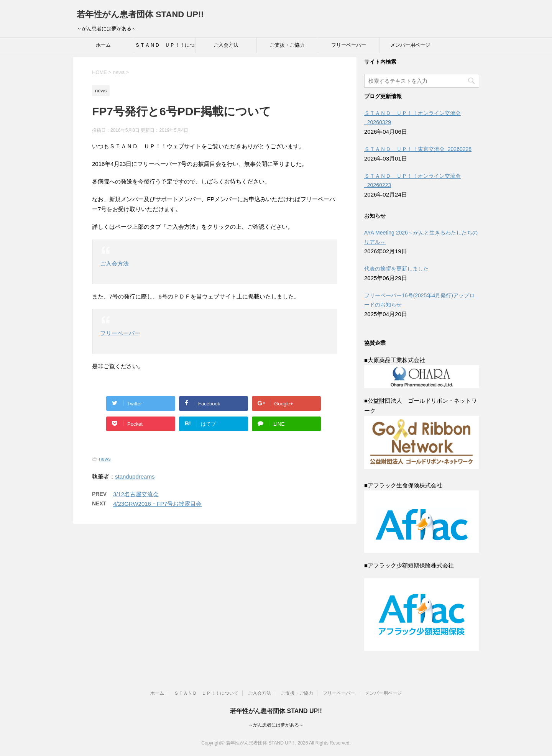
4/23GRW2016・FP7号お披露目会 (157, 504)
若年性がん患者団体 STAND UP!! (140, 14)
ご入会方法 (226, 45)
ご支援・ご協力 (287, 45)
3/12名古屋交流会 (136, 494)
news (105, 459)
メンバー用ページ (410, 45)
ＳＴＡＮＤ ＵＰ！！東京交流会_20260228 (418, 149)
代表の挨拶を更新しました (396, 269)
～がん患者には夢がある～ (276, 725)
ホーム (103, 45)
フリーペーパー (349, 45)
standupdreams (135, 476)
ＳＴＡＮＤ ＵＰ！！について (165, 48)
